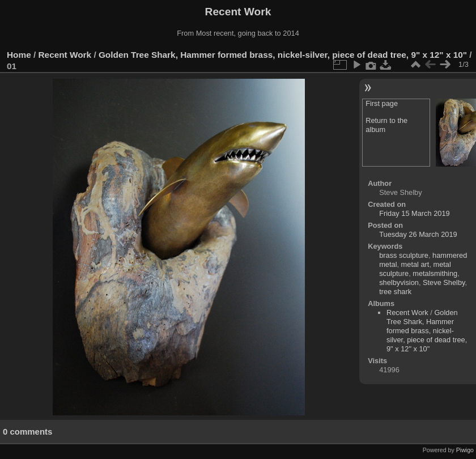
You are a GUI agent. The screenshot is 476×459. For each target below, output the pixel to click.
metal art (415, 264)
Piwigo (465, 450)
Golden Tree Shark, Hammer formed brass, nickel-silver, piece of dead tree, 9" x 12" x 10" (283, 55)
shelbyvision (399, 282)
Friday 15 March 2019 (414, 213)
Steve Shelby (444, 282)
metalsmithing (435, 273)
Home (19, 55)
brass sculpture (404, 255)
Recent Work (65, 55)
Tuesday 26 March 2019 (418, 234)
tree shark (395, 292)
